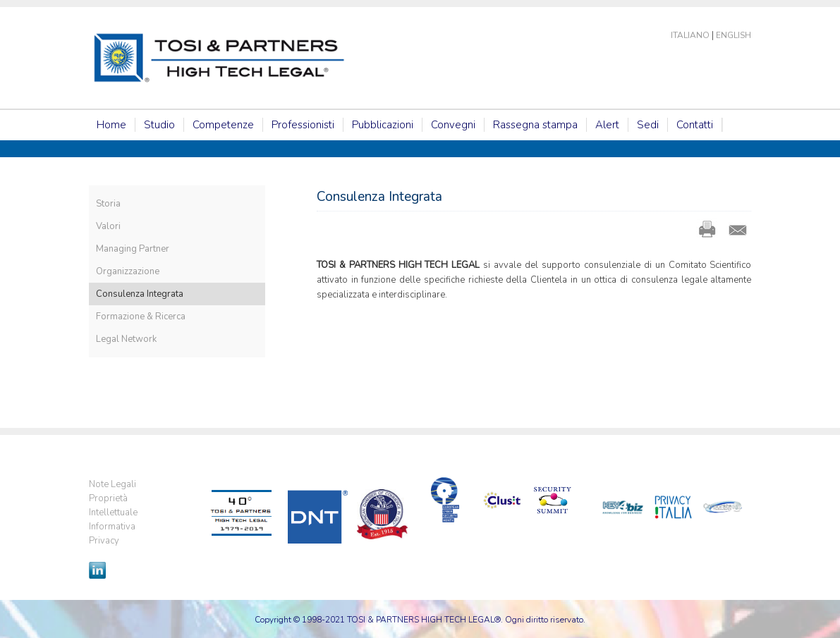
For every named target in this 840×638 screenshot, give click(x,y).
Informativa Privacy (112, 534)
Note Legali (112, 484)
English (734, 35)
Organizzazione (128, 271)
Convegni (453, 125)
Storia (108, 204)
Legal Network (126, 339)
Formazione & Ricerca (141, 317)
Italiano (690, 35)
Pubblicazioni (383, 125)
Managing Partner (133, 249)
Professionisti (303, 125)
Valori (108, 226)
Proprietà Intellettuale (113, 505)
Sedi (648, 125)
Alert (607, 125)
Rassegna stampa (535, 125)
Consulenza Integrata (140, 294)
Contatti (695, 125)
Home (111, 125)
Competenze (223, 125)
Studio (159, 125)
